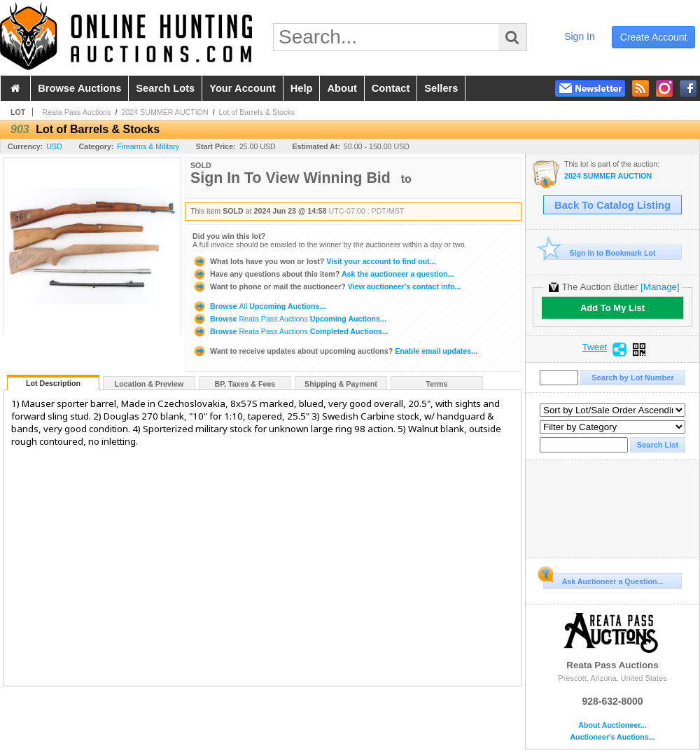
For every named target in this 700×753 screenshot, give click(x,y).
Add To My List (612, 308)
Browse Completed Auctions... (290, 331)
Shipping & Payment (341, 384)
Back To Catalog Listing (612, 205)
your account (242, 88)
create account (654, 37)
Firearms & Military (148, 146)
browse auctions (79, 88)
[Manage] (660, 287)
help (302, 88)
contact (391, 88)
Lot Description (53, 383)
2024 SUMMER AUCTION (164, 112)
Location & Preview (149, 384)
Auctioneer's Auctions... (612, 737)
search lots (165, 88)
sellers (441, 88)
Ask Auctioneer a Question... (603, 579)
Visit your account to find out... (314, 261)
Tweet (595, 347)
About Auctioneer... (612, 725)
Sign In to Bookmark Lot (600, 253)
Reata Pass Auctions (76, 112)
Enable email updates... (335, 351)
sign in (580, 36)
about (342, 88)
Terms (436, 384)
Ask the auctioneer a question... (323, 274)
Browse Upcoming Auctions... (259, 306)
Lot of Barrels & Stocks (257, 112)
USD (54, 146)
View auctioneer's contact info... (327, 286)
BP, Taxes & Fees (245, 384)
